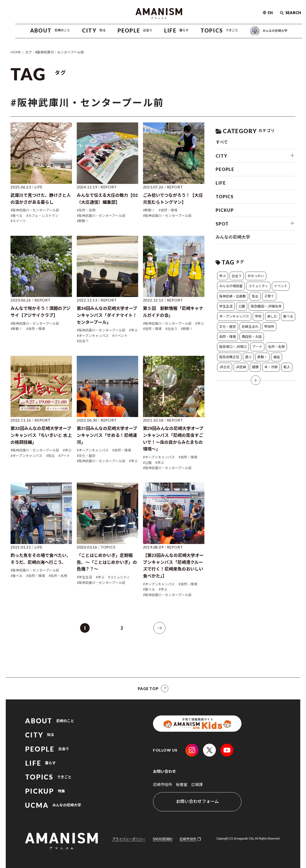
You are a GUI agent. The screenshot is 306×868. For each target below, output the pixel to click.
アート (257, 347)
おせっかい (256, 276)
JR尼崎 (241, 367)
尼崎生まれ (250, 327)
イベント (281, 286)
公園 (242, 306)
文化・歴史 (228, 327)
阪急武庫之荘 (229, 357)
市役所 (269, 327)
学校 (258, 316)
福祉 (277, 357)
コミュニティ (258, 286)
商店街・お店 (252, 337)
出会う (237, 276)
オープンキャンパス (234, 316)
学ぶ (223, 276)
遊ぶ (248, 357)
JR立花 (224, 367)
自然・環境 (228, 337)
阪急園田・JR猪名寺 (266, 306)
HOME (16, 52)
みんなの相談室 (231, 286)
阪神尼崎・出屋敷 (233, 296)
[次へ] (159, 628)
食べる (288, 316)
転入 (287, 367)
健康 (255, 367)
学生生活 (226, 306)
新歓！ (262, 357)
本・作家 (271, 367)
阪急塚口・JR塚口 (233, 347)
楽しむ (272, 316)
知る (255, 296)
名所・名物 (276, 347)
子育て (269, 296)
